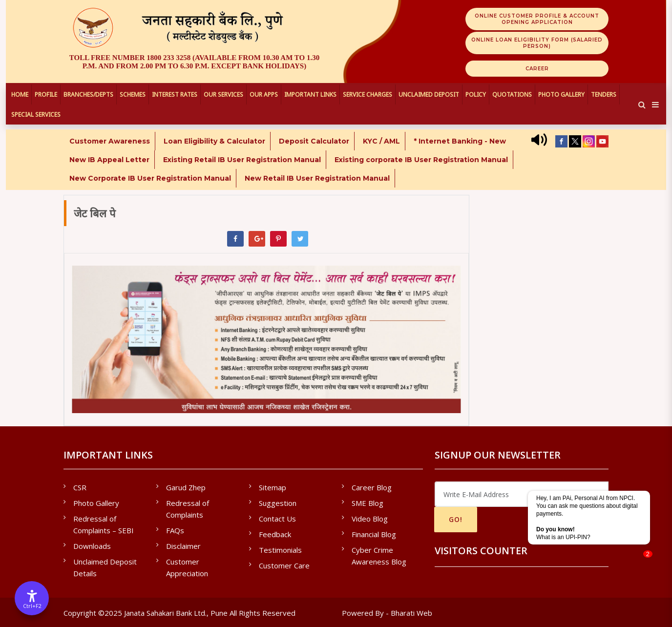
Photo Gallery (561, 94)
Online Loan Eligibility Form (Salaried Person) (537, 43)
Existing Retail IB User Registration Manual (242, 160)
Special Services (36, 115)
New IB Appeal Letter (109, 160)
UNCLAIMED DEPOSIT (429, 94)
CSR (80, 487)
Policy (476, 94)
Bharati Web (411, 613)
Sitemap (273, 487)
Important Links (310, 94)
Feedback (275, 534)
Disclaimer (183, 546)
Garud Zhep (186, 487)
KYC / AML (381, 141)
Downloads (92, 546)
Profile (46, 94)
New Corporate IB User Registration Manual (150, 178)
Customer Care (284, 565)
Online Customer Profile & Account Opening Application (537, 19)
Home (20, 94)
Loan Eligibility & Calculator (214, 141)
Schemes (133, 94)
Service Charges (367, 94)
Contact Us (277, 519)
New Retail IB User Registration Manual (317, 178)
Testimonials (280, 550)
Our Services (223, 94)
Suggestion (278, 503)
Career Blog (372, 487)
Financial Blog (374, 534)
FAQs (175, 530)
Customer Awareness (110, 141)
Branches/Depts (88, 94)
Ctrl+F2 (32, 606)
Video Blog (370, 519)
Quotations (512, 94)
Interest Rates (175, 94)
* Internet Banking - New (460, 141)
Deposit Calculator (314, 141)
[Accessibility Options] (32, 598)
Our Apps (264, 94)
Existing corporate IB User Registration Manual (421, 160)
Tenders (604, 94)
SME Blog (367, 503)
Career (537, 69)
